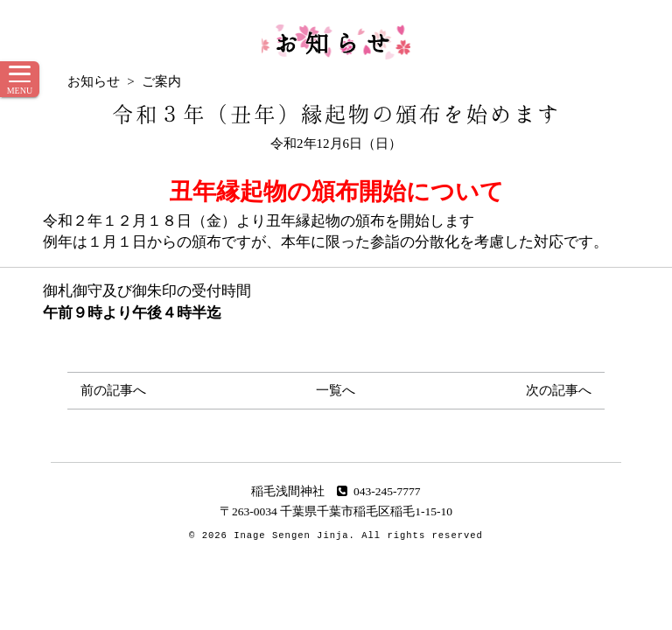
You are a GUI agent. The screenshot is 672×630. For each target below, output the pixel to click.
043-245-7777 (378, 491)
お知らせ (336, 42)
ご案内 (161, 81)
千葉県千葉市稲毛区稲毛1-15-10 (366, 511)
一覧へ (336, 390)
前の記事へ (113, 390)
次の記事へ (559, 390)
